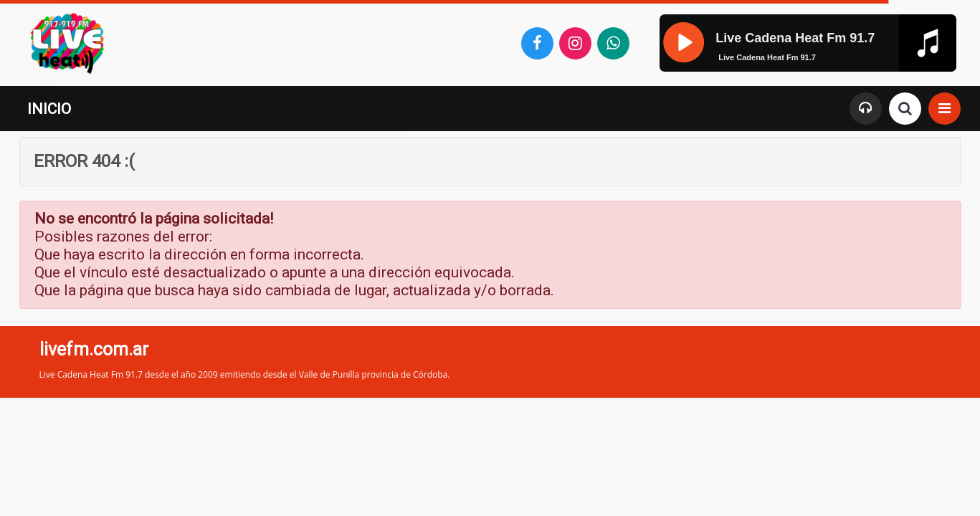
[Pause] (683, 41)
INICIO (49, 109)
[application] (808, 69)
